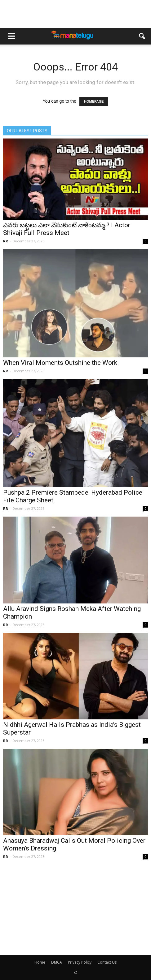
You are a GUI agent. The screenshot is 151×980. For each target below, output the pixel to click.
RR (6, 241)
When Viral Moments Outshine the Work (60, 363)
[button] (142, 36)
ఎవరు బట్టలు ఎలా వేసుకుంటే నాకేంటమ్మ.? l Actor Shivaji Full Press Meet (67, 229)
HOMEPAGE (94, 101)
